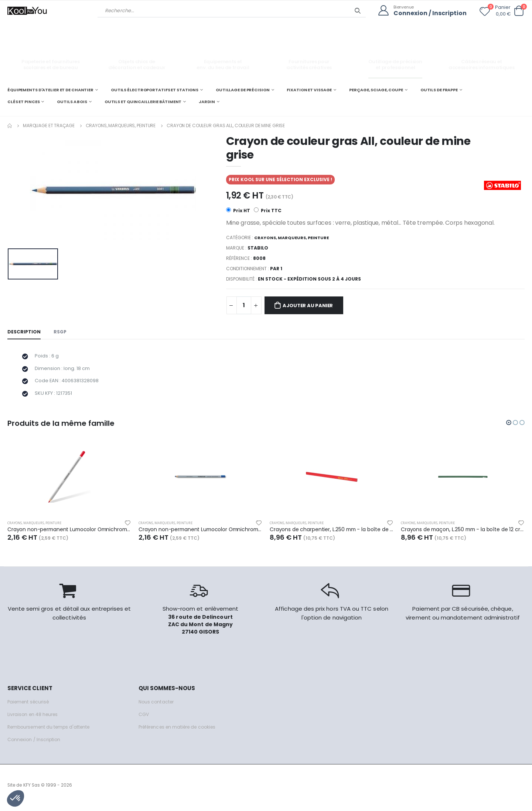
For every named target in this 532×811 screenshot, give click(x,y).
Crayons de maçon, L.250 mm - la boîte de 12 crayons (463, 534)
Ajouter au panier (312, 306)
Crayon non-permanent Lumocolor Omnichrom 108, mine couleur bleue (200, 534)
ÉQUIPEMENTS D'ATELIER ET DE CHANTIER (50, 89)
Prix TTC (268, 211)
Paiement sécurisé (30, 707)
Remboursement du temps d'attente (52, 732)
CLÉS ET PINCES (23, 101)
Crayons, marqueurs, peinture (121, 125)
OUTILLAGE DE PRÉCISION (243, 89)
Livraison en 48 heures (34, 720)
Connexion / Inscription (428, 13)
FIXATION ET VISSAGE (309, 89)
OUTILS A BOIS (72, 101)
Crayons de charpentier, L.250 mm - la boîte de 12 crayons (332, 534)
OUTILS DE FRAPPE (439, 89)
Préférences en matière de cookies (182, 732)
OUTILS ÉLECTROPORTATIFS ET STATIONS (155, 89)
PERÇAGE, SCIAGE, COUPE (376, 89)
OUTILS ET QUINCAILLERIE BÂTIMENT (143, 101)
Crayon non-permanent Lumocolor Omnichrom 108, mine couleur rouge (69, 534)
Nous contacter (157, 707)
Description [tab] (24, 332)
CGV (144, 720)
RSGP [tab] (61, 332)
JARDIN (207, 101)
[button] (519, 11)
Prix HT (238, 211)
